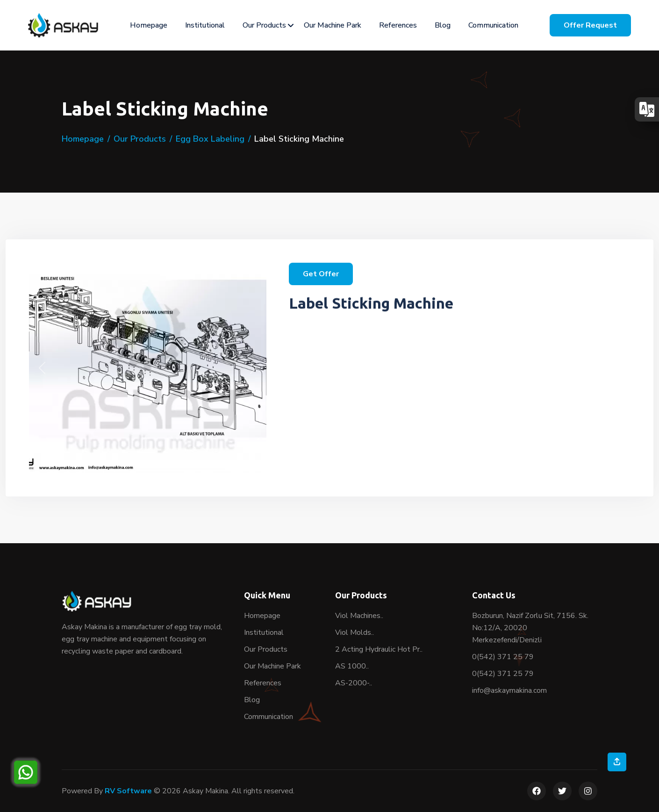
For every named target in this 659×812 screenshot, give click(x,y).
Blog (443, 25)
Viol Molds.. (355, 632)
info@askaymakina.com (509, 690)
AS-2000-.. (354, 683)
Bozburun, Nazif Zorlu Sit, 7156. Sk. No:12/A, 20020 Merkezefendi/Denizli (530, 628)
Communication (493, 25)
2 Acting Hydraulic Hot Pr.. (379, 649)
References (398, 25)
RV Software (128, 791)
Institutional (205, 25)
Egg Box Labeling (210, 139)
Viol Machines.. (359, 616)
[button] (42, 368)
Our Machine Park (333, 25)
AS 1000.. (352, 666)
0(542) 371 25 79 (503, 657)
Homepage (149, 25)
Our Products (264, 25)
